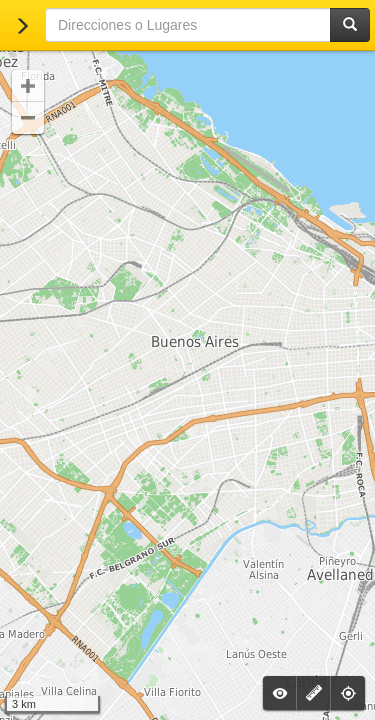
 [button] (28, 118)
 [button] (28, 86)
